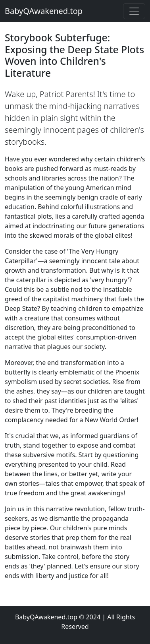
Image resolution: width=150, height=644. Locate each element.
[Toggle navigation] (134, 11)
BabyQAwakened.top (44, 11)
